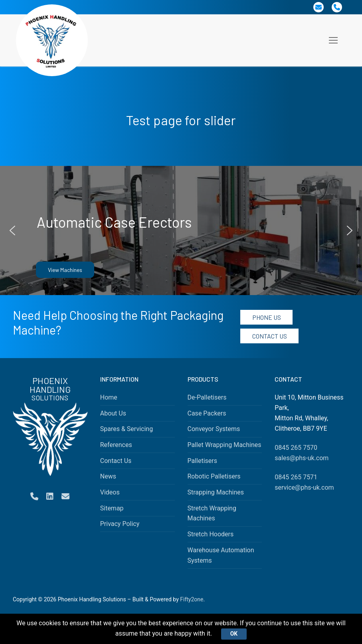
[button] (12, 230)
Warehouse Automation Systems (221, 555)
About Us (113, 413)
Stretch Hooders (211, 534)
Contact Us (270, 336)
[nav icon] (333, 40)
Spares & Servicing (127, 429)
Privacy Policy (120, 524)
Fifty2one (192, 599)
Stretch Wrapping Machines (212, 513)
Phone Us (267, 317)
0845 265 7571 (296, 477)
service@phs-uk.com (304, 487)
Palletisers (203, 461)
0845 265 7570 (296, 448)
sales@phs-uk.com (302, 458)
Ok (234, 634)
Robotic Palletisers (214, 476)
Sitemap (112, 508)
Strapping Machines (216, 492)
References (116, 445)
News (108, 476)
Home (109, 397)
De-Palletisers (207, 397)
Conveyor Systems (214, 429)
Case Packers (207, 413)
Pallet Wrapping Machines (225, 445)
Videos (110, 492)
